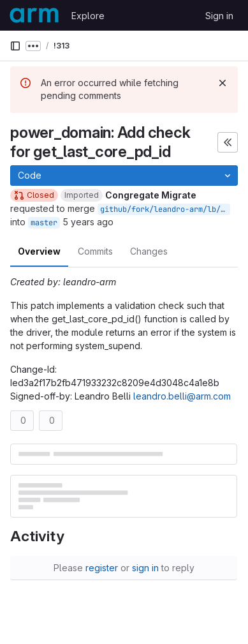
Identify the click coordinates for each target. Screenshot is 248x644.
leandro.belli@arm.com (182, 396)
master (44, 223)
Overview (39, 251)
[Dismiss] (222, 83)
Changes (149, 251)
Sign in (219, 16)
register (102, 568)
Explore (88, 16)
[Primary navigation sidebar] (15, 46)
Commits (95, 251)
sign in (145, 568)
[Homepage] (34, 15)
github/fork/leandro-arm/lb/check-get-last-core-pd (165, 209)
